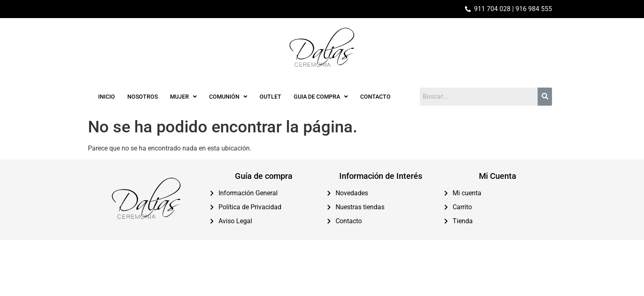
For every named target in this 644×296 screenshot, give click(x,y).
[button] (183, 97)
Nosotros (143, 97)
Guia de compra (321, 97)
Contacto (375, 97)
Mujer (183, 97)
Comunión (228, 97)
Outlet (270, 97)
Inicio (107, 97)
